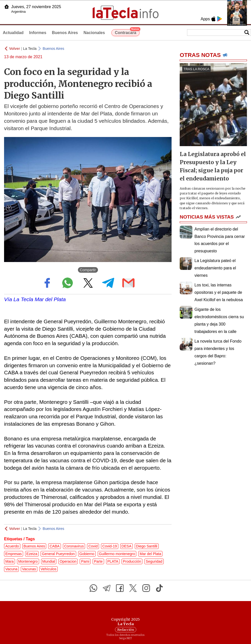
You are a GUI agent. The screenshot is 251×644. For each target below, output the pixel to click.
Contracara (127, 32)
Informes (38, 33)
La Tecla (30, 49)
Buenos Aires (65, 33)
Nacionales (94, 33)
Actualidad (13, 33)
